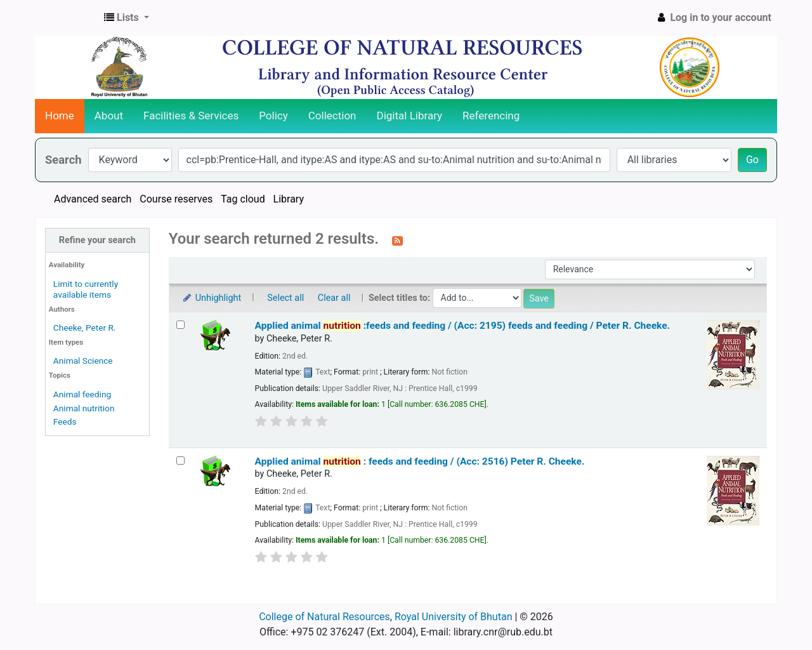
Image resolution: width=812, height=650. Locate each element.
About (109, 116)
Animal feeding (82, 394)
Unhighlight (212, 298)
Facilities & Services (191, 116)
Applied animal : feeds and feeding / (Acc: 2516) (420, 461)
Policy (273, 116)
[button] (127, 18)
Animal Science (83, 361)
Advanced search (93, 199)
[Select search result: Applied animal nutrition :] (180, 461)
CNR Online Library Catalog (67, 18)
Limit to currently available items (86, 289)
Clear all (334, 298)
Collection (332, 116)
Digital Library (410, 116)
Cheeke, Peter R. (85, 328)
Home (60, 116)
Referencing (491, 116)
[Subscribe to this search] (397, 240)
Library (289, 199)
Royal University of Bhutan (454, 617)
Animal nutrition (84, 408)
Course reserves (176, 199)
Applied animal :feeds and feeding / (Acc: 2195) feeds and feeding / (463, 326)
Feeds (65, 421)
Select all (285, 298)
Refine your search (97, 240)
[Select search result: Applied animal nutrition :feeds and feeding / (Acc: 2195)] (180, 325)
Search (63, 160)
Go (752, 160)
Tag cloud (243, 199)
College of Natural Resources (324, 617)
